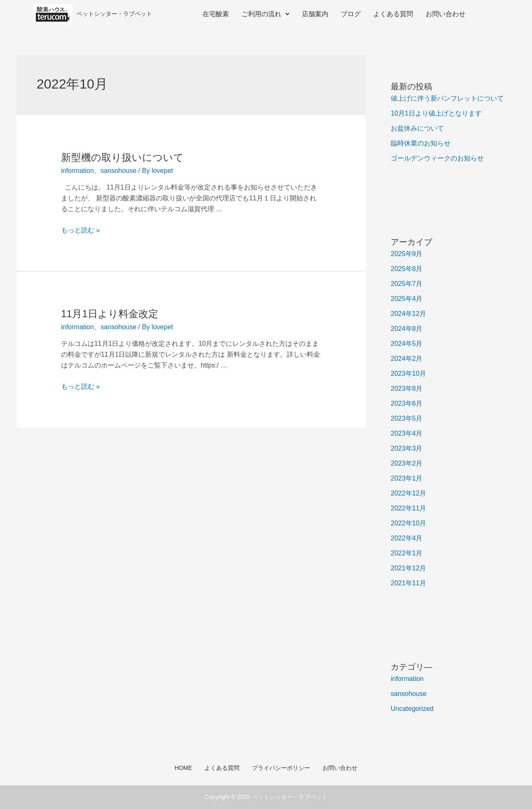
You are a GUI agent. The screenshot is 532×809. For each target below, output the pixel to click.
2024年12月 (408, 314)
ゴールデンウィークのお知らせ (437, 158)
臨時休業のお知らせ (421, 143)
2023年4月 (407, 433)
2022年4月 (407, 538)
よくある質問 (393, 14)
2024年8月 (407, 329)
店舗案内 (315, 14)
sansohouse (118, 171)
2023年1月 (407, 478)
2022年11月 (408, 508)
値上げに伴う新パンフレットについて (447, 98)
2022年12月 (408, 493)
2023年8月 (407, 388)
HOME (183, 768)
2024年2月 (407, 359)
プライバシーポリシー (281, 768)
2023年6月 (407, 403)
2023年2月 (407, 463)
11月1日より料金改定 (110, 314)
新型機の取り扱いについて (122, 157)
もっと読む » (80, 230)
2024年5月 (407, 344)
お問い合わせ (446, 14)
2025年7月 (407, 284)
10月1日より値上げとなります (436, 113)
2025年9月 (407, 254)
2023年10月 (408, 374)
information (78, 171)
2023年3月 (407, 448)
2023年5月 (407, 418)
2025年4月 (407, 299)
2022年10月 (408, 523)
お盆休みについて (417, 128)
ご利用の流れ (265, 14)
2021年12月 (408, 568)
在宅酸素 (216, 14)
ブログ (351, 14)
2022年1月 (407, 553)
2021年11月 (408, 583)
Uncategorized (412, 709)
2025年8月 (407, 269)
